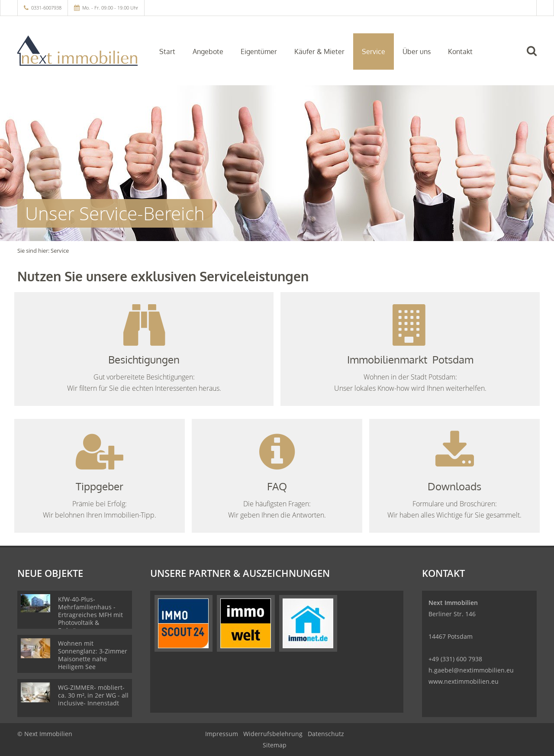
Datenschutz (326, 734)
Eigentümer (259, 51)
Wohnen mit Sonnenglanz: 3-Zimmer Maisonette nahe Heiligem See (93, 655)
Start (167, 51)
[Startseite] (77, 51)
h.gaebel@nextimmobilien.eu (471, 670)
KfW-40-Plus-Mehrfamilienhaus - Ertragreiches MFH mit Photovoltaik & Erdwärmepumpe (90, 615)
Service (374, 51)
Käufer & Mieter (319, 51)
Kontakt (460, 51)
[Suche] (535, 57)
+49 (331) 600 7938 (455, 659)
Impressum (222, 734)
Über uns (417, 51)
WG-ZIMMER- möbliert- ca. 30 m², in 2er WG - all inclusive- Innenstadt (93, 695)
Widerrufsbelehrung (273, 734)
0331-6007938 (46, 8)
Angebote (208, 51)
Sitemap (275, 745)
